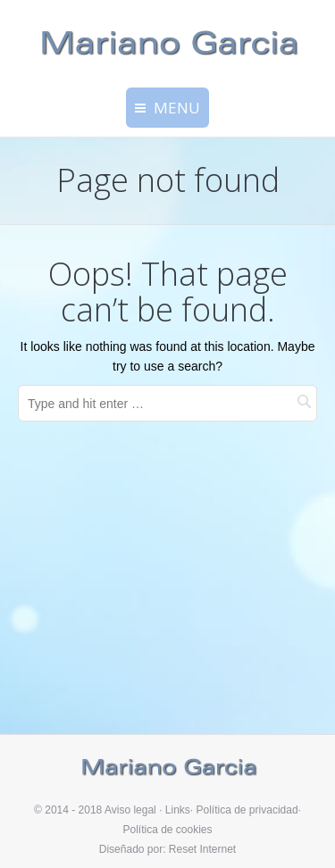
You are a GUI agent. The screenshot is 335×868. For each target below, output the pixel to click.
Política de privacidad (247, 810)
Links (178, 810)
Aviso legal (130, 810)
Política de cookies (167, 830)
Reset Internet (202, 849)
